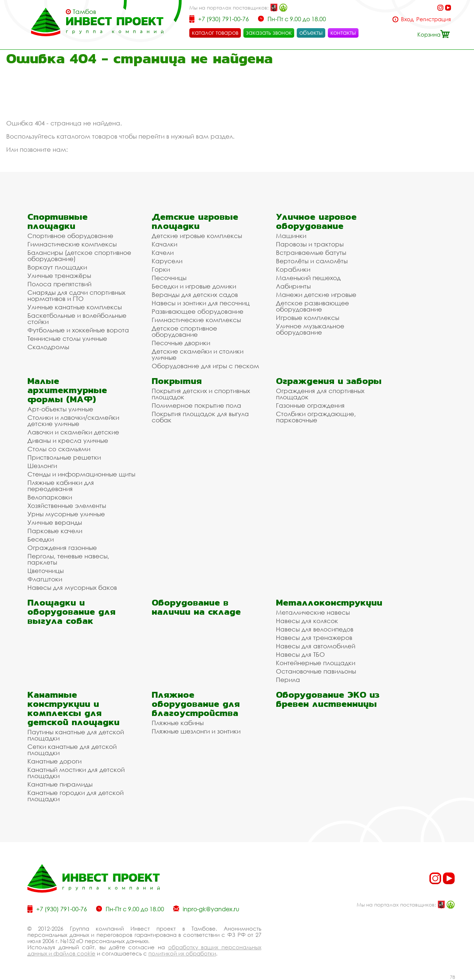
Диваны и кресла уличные (68, 440)
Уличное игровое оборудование (316, 221)
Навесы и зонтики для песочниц (201, 303)
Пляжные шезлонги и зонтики (196, 731)
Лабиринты (293, 286)
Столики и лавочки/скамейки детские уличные (73, 421)
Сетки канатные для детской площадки (72, 750)
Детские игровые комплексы (197, 236)
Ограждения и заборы (329, 381)
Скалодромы (48, 347)
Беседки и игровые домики (194, 286)
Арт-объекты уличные (60, 409)
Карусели (167, 261)
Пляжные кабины (178, 723)
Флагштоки (45, 579)
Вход (407, 19)
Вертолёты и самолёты (312, 261)
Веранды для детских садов (195, 295)
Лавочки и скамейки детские (73, 432)
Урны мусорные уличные (66, 514)
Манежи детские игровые (316, 295)
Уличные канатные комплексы (75, 307)
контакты (343, 33)
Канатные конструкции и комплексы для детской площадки (73, 708)
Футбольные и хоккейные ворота (78, 330)
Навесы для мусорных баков (72, 587)
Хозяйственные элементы (67, 506)
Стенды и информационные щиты (81, 474)
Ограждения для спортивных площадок (320, 394)
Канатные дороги (54, 761)
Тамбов (84, 12)
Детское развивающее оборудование (312, 306)
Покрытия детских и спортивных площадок (201, 394)
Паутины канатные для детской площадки (76, 735)
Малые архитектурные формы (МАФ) (67, 390)
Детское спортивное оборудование (184, 331)
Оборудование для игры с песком (205, 366)
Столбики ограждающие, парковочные (316, 417)
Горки (161, 269)
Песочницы (169, 278)
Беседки (41, 539)
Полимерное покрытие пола (196, 405)
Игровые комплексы (308, 318)
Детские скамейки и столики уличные (198, 354)
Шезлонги (42, 466)
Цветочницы (45, 571)
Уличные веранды (55, 522)
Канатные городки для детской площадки (75, 796)
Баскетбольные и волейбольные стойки (77, 318)
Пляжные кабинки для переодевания (61, 486)
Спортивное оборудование (70, 236)
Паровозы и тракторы (310, 244)
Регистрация (434, 19)
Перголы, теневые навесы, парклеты (68, 559)
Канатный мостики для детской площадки (76, 773)
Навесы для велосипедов (315, 629)
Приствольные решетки (64, 457)
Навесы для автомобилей (316, 646)
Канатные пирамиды (60, 784)
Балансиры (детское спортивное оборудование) (79, 256)
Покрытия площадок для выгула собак (200, 417)
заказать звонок (269, 33)
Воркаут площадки (57, 267)
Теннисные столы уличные (67, 338)
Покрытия (177, 381)
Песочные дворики (181, 343)
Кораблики (293, 269)
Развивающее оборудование (198, 311)
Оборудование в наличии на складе (196, 607)
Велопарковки (50, 497)
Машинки (291, 236)
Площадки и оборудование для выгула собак (71, 612)
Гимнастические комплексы (72, 244)
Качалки (164, 244)
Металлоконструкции (329, 602)
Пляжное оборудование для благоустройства (196, 704)
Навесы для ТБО (300, 654)
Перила (288, 680)
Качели (163, 252)
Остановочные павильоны (316, 671)
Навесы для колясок (307, 621)
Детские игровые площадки (195, 221)
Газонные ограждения (310, 405)
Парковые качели (55, 531)
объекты (311, 33)
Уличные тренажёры (59, 276)
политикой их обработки (182, 953)
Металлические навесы (313, 612)
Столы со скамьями (59, 449)
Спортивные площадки (58, 221)
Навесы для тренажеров (314, 638)
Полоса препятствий (59, 284)
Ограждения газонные (62, 548)
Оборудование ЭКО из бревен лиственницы (328, 699)
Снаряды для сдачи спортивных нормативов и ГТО (76, 295)
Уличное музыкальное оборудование (310, 329)
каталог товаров (215, 33)
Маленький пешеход (308, 278)
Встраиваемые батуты (311, 252)
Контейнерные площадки (316, 663)
